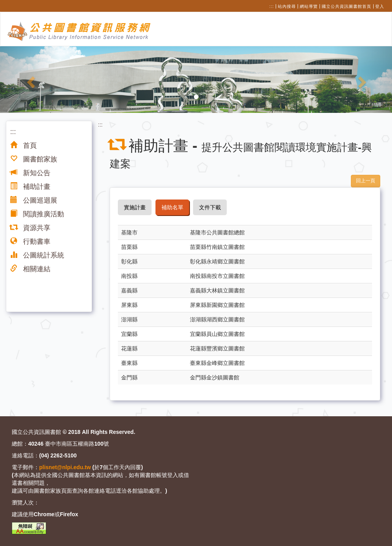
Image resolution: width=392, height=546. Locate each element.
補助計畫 (30, 187)
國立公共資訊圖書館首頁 (347, 6)
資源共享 (30, 228)
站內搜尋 (287, 6)
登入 (380, 6)
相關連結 (30, 269)
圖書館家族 (34, 159)
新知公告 (30, 173)
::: (272, 6)
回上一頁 (366, 181)
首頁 (23, 145)
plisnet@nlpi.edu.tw (65, 467)
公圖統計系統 (37, 255)
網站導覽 (309, 6)
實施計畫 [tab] (135, 207)
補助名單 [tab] (172, 207)
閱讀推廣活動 (37, 214)
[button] (29, 80)
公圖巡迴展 (34, 200)
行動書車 (30, 241)
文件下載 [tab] (210, 207)
